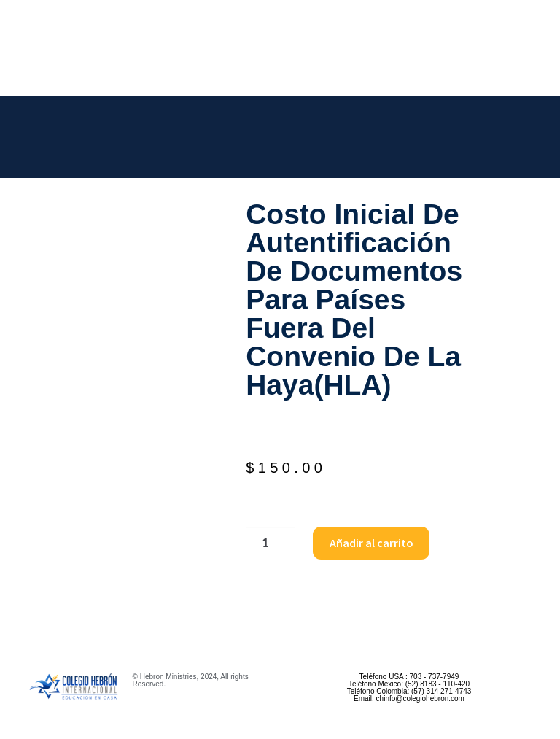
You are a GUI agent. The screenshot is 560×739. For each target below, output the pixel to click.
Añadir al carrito (372, 543)
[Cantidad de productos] (271, 543)
